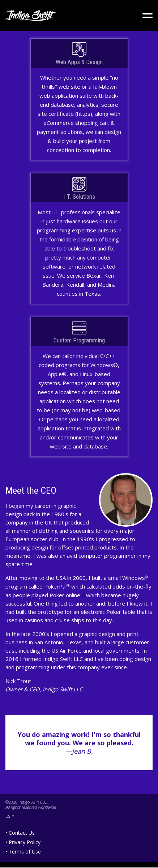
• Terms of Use (23, 852)
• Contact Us (20, 833)
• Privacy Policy (23, 842)
